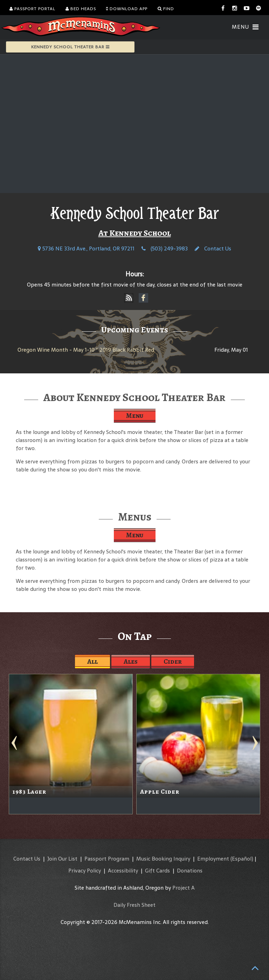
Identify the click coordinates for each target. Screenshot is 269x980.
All (92, 661)
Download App (127, 9)
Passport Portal (32, 9)
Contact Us (213, 249)
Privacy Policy (85, 871)
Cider (173, 661)
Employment (213, 859)
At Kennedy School (135, 233)
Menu (135, 416)
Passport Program (107, 859)
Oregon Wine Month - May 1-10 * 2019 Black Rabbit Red (86, 350)
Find (166, 9)
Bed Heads (81, 9)
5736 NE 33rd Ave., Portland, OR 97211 (86, 249)
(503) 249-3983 (165, 249)
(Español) (242, 859)
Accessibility (123, 871)
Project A (184, 888)
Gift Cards (157, 871)
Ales (131, 661)
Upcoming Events (135, 330)
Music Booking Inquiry (163, 859)
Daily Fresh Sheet (134, 905)
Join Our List (62, 859)
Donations (190, 871)
